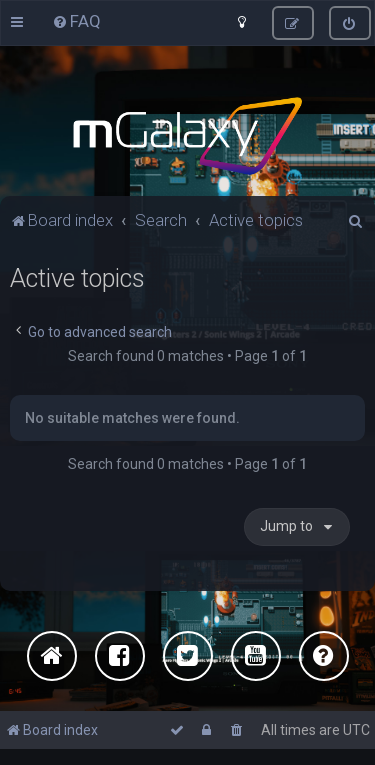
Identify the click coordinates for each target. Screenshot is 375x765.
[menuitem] (76, 21)
